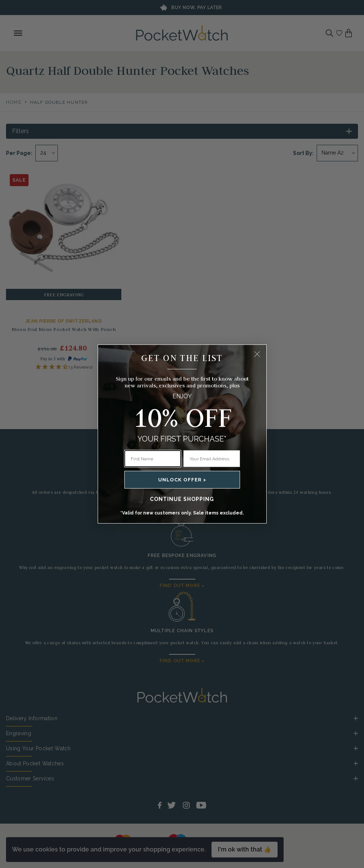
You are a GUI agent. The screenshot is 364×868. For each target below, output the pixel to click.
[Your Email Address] (212, 459)
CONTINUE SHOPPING (182, 499)
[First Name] (153, 459)
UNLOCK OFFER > (182, 480)
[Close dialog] (257, 354)
